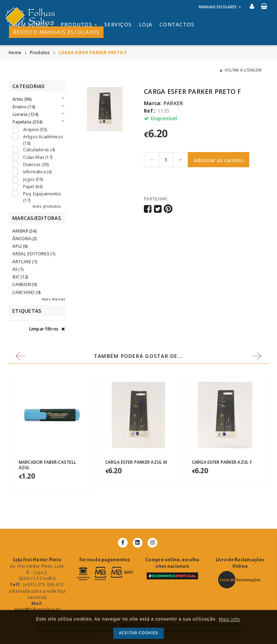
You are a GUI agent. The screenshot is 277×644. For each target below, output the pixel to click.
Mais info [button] (230, 619)
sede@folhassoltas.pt (37, 610)
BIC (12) (20, 277)
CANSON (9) (25, 284)
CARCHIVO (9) (27, 292)
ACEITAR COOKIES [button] (139, 633)
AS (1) (18, 269)
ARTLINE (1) (25, 262)
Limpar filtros (47, 329)
